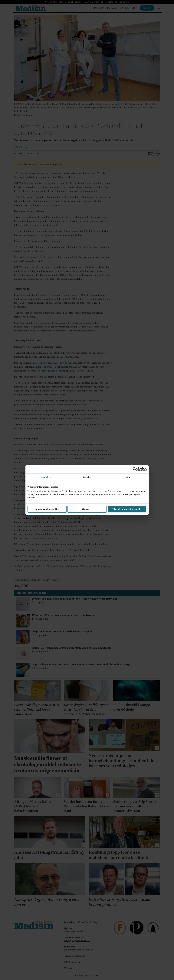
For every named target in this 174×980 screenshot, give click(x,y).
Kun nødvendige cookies (47, 509)
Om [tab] (128, 477)
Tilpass (87, 509)
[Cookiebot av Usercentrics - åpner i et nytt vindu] (135, 469)
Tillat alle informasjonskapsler (127, 509)
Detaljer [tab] (87, 477)
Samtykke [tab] (46, 477)
